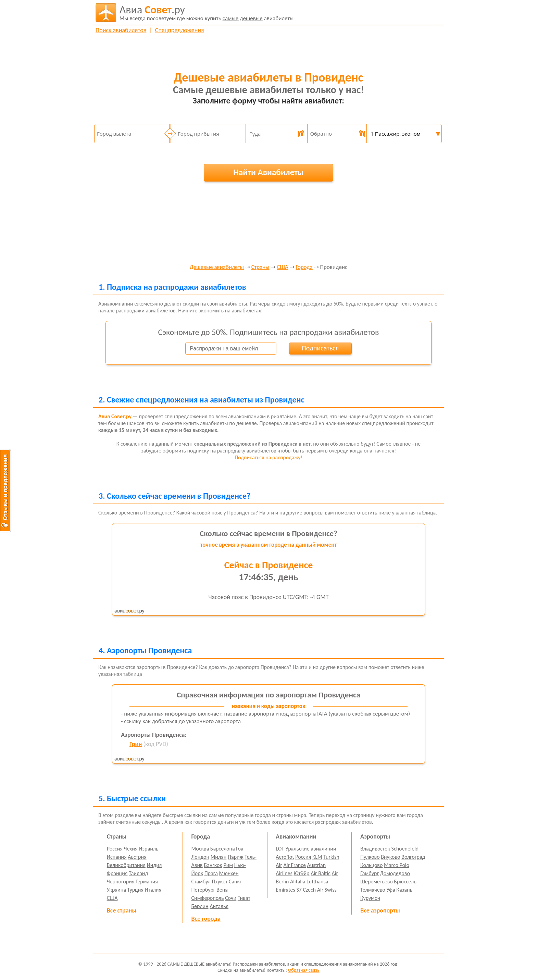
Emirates (285, 890)
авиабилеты (207, 13)
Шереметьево (377, 882)
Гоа (240, 849)
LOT (280, 849)
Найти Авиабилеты (268, 172)
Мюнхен (229, 873)
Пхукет (220, 882)
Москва (200, 849)
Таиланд (138, 873)
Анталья (219, 906)
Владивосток (375, 849)
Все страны (122, 910)
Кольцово (371, 865)
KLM (317, 857)
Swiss (331, 890)
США (283, 267)
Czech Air (313, 890)
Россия (115, 849)
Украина (116, 890)
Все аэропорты (380, 910)
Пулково (370, 857)
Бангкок (213, 865)
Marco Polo (397, 865)
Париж (236, 857)
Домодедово (395, 873)
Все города (206, 919)
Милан (219, 857)
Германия (147, 882)
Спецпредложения (180, 30)
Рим (228, 865)
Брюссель (405, 882)
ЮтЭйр (301, 873)
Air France (295, 865)
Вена (222, 890)
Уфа (391, 890)
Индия (154, 865)
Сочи (231, 898)
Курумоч (370, 898)
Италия (153, 890)
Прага (211, 873)
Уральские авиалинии (311, 849)
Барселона (223, 849)
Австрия (137, 857)
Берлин (200, 906)
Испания (117, 857)
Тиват (244, 898)
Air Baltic (321, 873)
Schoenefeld (405, 849)
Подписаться (320, 348)
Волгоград (413, 857)
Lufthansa (317, 882)
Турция (135, 890)
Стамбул (201, 882)
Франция (117, 873)
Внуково (390, 857)
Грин (136, 744)
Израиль (148, 849)
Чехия (131, 849)
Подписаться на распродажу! (268, 457)
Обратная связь (304, 970)
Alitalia (298, 882)
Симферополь (208, 898)
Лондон (201, 857)
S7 (299, 890)
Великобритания (126, 865)
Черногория (121, 882)
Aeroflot (285, 857)
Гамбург (370, 873)
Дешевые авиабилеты (217, 267)
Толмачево (373, 890)
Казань (404, 890)
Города (304, 267)
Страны (260, 267)
